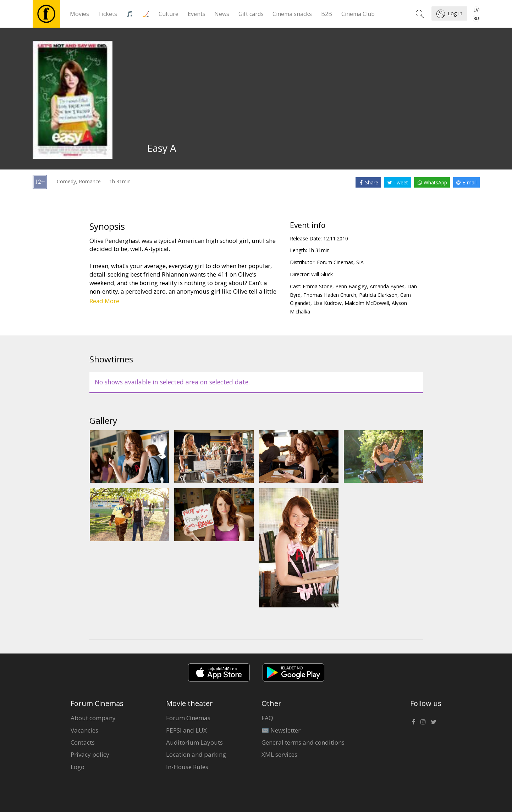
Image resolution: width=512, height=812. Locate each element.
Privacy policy (90, 754)
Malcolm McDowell (367, 303)
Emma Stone (318, 286)
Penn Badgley (351, 286)
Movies (79, 14)
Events (197, 14)
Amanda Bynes (387, 286)
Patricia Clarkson (378, 295)
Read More (104, 301)
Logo (78, 767)
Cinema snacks (292, 14)
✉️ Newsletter (281, 730)
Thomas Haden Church (330, 295)
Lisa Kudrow (327, 303)
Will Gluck (322, 274)
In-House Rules (187, 767)
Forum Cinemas (188, 718)
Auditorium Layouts (194, 742)
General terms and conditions (303, 742)
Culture (169, 14)
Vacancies (84, 730)
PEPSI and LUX (186, 730)
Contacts (83, 742)
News (222, 14)
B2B (327, 14)
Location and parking (196, 754)
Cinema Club (358, 14)
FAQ (267, 718)
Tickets (108, 14)
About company (93, 718)
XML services (279, 754)
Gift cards (251, 14)
